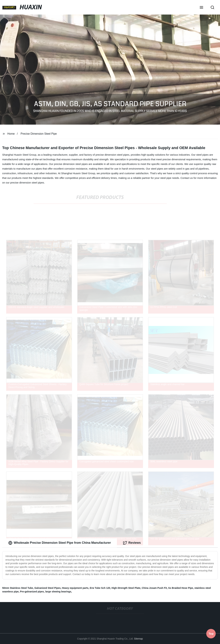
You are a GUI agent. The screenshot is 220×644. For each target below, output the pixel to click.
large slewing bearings (58, 592)
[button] (201, 8)
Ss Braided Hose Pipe (181, 588)
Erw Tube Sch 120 (100, 588)
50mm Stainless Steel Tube (18, 588)
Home (11, 134)
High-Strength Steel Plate (126, 588)
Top (211, 634)
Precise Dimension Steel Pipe (39, 134)
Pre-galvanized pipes (32, 592)
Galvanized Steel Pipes (48, 588)
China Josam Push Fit (154, 588)
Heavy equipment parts (75, 588)
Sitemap (138, 639)
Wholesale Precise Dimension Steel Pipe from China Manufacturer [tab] (60, 543)
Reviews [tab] (132, 543)
